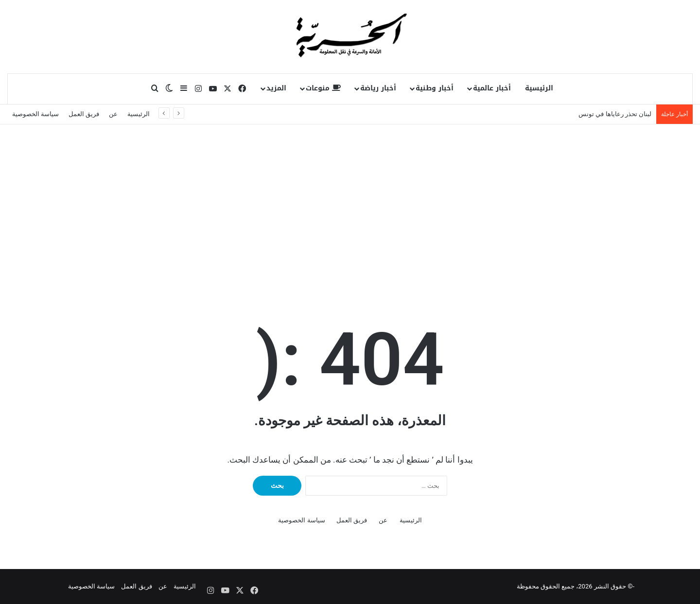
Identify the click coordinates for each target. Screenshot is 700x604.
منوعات (323, 88)
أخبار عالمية (492, 88)
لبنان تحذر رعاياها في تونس (615, 114)
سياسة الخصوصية (35, 114)
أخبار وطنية (435, 88)
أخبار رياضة (378, 88)
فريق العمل (84, 114)
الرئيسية (539, 88)
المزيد (276, 88)
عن (113, 114)
